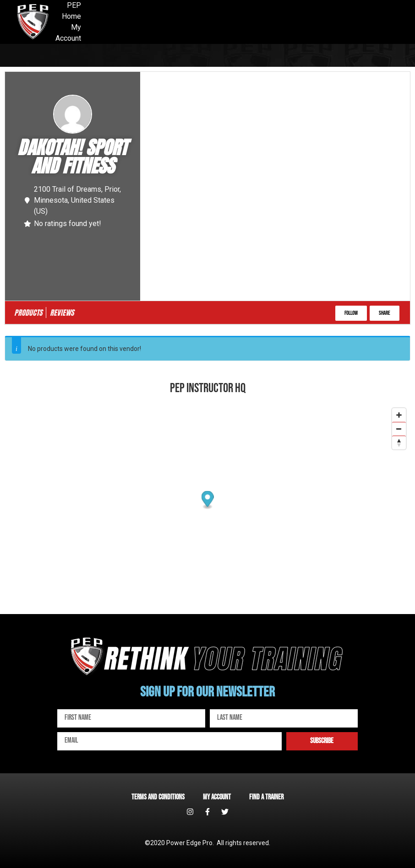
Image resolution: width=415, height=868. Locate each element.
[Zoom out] (399, 429)
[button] (351, 313)
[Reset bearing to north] (399, 442)
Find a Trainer (266, 797)
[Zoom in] (399, 415)
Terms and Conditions (158, 797)
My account (217, 797)
